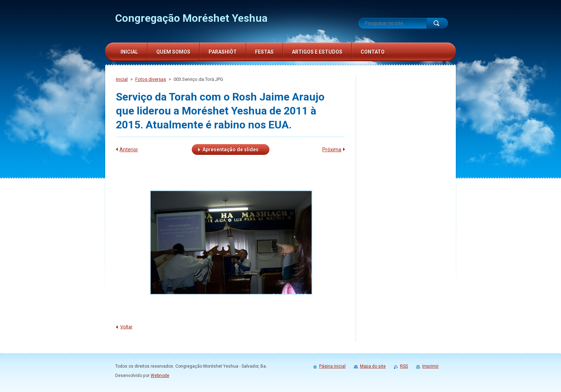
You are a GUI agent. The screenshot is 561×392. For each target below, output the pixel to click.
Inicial (122, 79)
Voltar (126, 327)
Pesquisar (437, 23)
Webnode (160, 376)
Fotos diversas (151, 79)
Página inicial (332, 366)
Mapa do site (373, 366)
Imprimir (430, 366)
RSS (404, 366)
